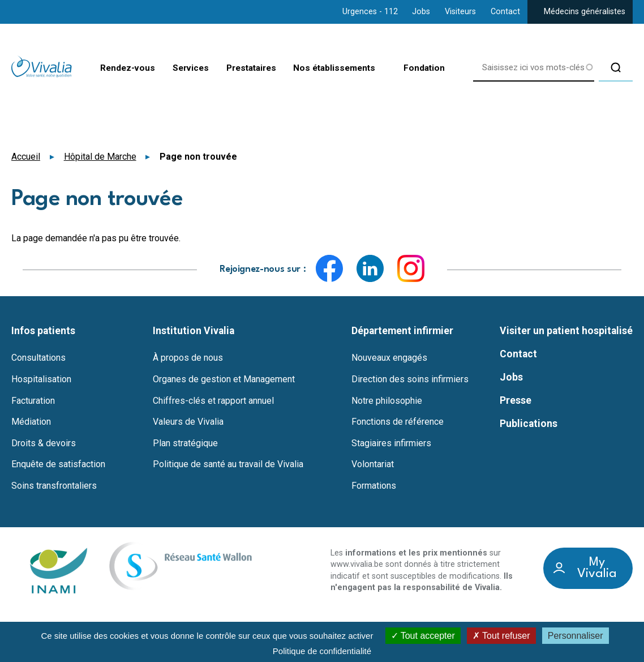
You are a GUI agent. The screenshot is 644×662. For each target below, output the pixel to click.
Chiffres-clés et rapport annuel (213, 401)
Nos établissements (329, 69)
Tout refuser (501, 636)
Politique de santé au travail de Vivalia (228, 464)
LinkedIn (370, 268)
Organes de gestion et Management (224, 379)
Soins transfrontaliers (54, 486)
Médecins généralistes (585, 12)
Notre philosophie (387, 401)
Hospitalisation (41, 379)
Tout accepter (423, 636)
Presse (516, 400)
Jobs (421, 12)
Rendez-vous (110, 69)
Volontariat (373, 464)
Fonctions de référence (398, 422)
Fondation (422, 69)
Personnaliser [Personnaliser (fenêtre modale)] (576, 636)
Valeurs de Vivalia (188, 422)
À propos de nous (188, 358)
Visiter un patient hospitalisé (566, 331)
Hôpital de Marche (100, 157)
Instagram (411, 268)
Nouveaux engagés (389, 358)
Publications (529, 424)
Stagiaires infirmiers (391, 443)
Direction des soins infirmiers (410, 379)
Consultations (38, 358)
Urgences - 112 (370, 12)
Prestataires (240, 69)
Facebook (329, 268)
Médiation (31, 422)
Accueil (26, 157)
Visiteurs (460, 12)
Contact (505, 12)
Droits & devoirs (44, 443)
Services (175, 69)
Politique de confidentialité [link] (322, 651)
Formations (374, 486)
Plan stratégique (185, 443)
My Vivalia (597, 568)
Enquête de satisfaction (58, 464)
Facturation (33, 401)
